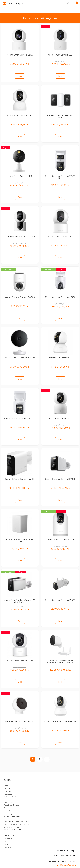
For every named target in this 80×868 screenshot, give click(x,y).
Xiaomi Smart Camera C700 (60, 413)
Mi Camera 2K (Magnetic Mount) (20, 712)
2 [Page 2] (40, 750)
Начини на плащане (12, 818)
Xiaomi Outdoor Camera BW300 (60, 473)
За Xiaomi (8, 779)
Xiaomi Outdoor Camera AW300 (60, 593)
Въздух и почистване (12, 799)
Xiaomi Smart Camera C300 (60, 354)
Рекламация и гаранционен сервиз (18, 812)
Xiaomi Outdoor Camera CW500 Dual (60, 175)
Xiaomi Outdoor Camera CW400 (60, 294)
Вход (6, 835)
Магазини (8, 785)
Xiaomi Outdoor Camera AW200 (20, 354)
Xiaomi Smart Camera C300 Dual (20, 234)
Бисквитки (8, 829)
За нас (6, 776)
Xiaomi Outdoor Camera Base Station (20, 534)
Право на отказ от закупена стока (17, 815)
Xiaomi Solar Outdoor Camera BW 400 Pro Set (20, 594)
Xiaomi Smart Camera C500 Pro (60, 533)
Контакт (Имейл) (65, 841)
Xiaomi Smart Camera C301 (60, 234)
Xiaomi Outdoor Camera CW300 (20, 294)
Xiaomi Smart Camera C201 (60, 54)
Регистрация (9, 832)
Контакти (7, 782)
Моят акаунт (9, 838)
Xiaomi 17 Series (10, 793)
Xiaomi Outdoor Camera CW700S (20, 413)
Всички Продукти (11, 804)
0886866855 (68, 855)
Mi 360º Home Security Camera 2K (60, 712)
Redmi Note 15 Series (11, 796)
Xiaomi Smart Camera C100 (20, 174)
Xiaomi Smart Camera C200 (20, 653)
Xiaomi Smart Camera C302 (20, 54)
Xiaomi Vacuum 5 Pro (12, 802)
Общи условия (10, 826)
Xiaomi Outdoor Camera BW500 (20, 473)
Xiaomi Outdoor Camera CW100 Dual (60, 115)
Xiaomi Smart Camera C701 (20, 114)
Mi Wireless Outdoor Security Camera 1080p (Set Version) (60, 654)
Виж (20, 76)
